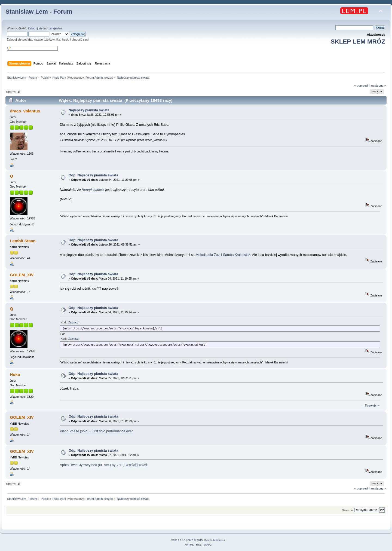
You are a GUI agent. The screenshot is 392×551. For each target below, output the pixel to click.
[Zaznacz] (73, 322)
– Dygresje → (371, 405)
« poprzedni (362, 85)
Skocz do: (348, 510)
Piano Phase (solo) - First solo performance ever (96, 431)
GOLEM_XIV (22, 275)
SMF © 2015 (195, 540)
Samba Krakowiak (237, 255)
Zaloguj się (35, 28)
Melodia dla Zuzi (208, 255)
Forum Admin (94, 78)
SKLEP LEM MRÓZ (358, 42)
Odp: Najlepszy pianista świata (93, 175)
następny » (379, 85)
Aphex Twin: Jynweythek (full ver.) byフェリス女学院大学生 (104, 465)
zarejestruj (56, 28)
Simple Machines (215, 540)
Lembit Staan (23, 241)
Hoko (15, 374)
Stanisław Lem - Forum (39, 12)
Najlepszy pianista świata (89, 110)
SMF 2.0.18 (178, 540)
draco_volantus (25, 111)
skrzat (108, 78)
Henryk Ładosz (93, 190)
